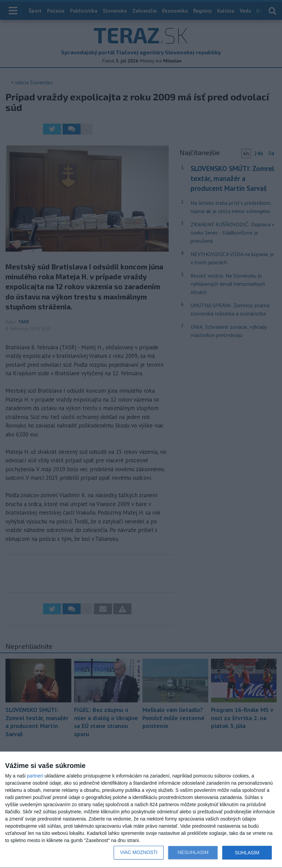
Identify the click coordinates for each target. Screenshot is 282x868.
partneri (35, 776)
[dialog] (141, 810)
